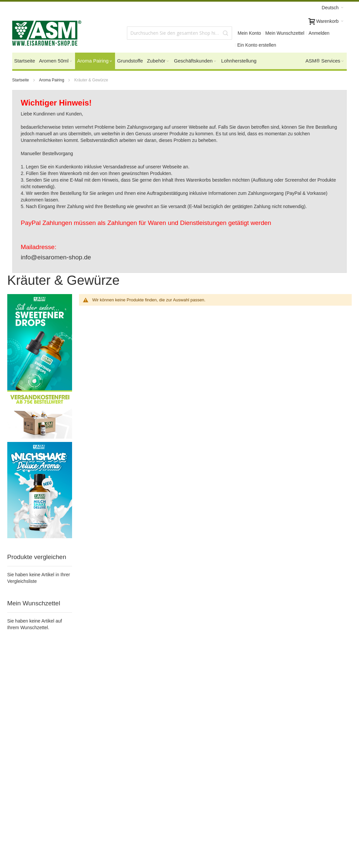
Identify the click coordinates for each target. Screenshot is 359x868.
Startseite (21, 80)
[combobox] (179, 33)
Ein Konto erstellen (257, 45)
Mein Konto (249, 33)
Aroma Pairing (52, 80)
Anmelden (319, 33)
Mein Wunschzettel (285, 33)
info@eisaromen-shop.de (56, 257)
